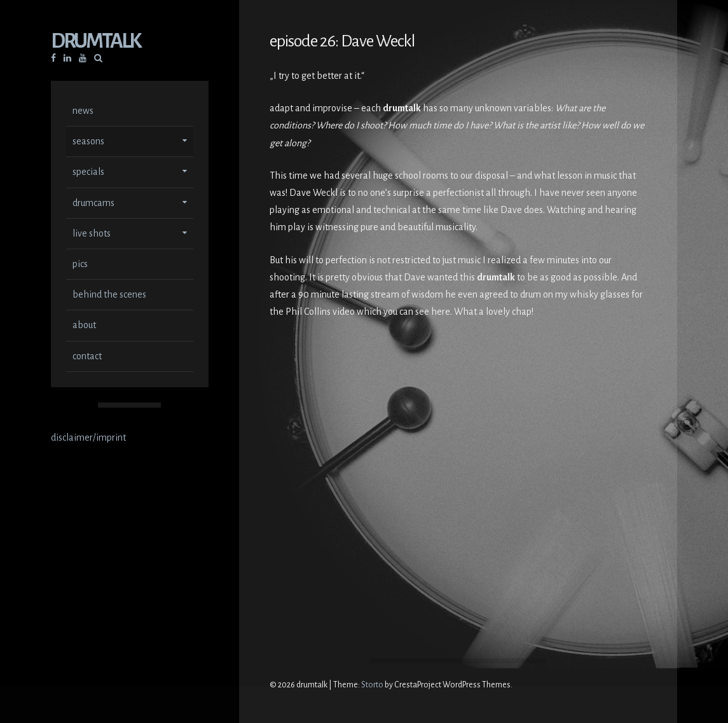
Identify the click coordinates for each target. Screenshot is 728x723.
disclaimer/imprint (88, 439)
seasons (88, 142)
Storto (372, 685)
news (83, 112)
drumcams (93, 204)
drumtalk (95, 42)
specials (88, 173)
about (84, 326)
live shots (92, 235)
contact (87, 357)
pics (80, 265)
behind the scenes (109, 296)
